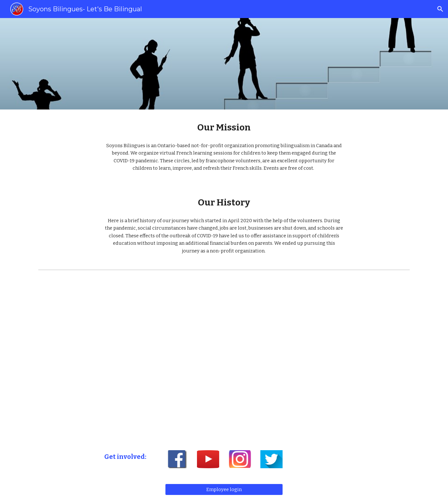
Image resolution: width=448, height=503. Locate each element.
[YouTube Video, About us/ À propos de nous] (224, 358)
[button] (440, 9)
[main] (224, 127)
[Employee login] (224, 489)
